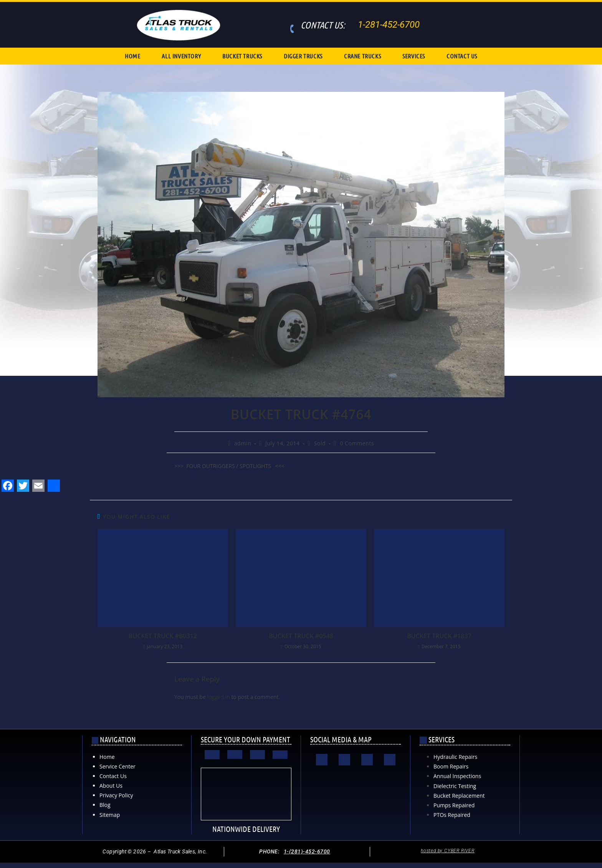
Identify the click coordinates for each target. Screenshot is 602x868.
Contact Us (113, 776)
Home (107, 757)
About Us (111, 786)
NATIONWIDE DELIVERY (246, 829)
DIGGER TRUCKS (303, 56)
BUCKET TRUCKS (242, 56)
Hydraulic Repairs (455, 757)
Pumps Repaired (454, 805)
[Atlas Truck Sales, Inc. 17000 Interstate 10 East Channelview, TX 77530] (356, 801)
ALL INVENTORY (181, 56)
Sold (320, 443)
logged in (218, 697)
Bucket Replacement (459, 796)
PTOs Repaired (452, 815)
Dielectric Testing (455, 786)
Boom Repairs (451, 766)
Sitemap (110, 815)
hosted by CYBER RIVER (448, 851)
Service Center (117, 766)
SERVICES (414, 56)
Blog (105, 805)
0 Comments (357, 443)
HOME (132, 56)
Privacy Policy (116, 795)
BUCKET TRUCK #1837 (439, 636)
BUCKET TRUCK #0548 (301, 636)
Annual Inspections (457, 776)
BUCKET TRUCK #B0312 (163, 636)
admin (243, 443)
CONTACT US (462, 56)
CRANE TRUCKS (362, 56)
